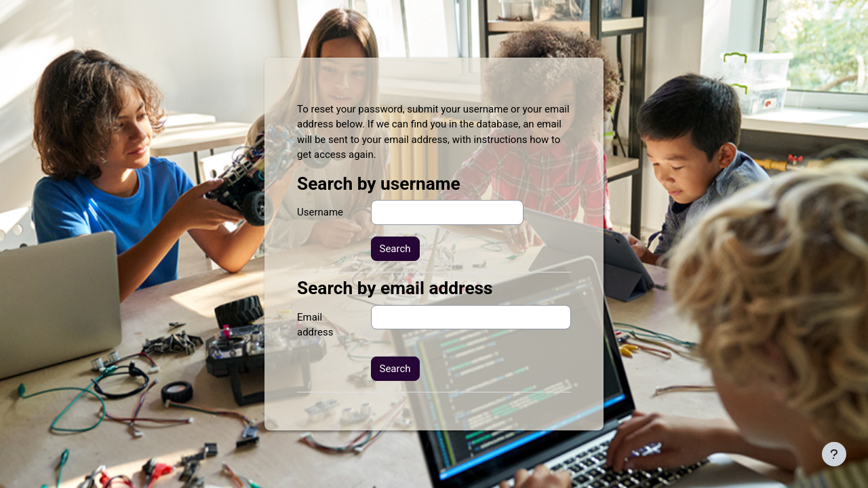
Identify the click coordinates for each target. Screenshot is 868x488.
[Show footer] (834, 454)
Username (320, 212)
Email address (315, 325)
